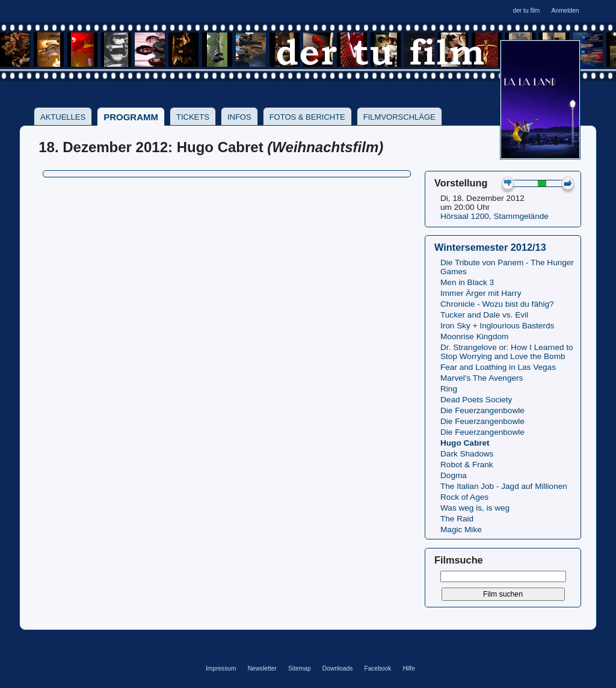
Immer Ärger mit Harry (481, 293)
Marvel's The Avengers (482, 378)
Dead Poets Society (476, 400)
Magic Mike (461, 530)
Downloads (338, 668)
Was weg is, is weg (475, 508)
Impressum (221, 668)
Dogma (454, 475)
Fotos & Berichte (307, 117)
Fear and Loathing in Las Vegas (498, 367)
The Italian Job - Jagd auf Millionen (504, 486)
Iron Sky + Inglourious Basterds (497, 326)
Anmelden (565, 11)
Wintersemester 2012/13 (490, 247)
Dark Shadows (467, 454)
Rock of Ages (464, 497)
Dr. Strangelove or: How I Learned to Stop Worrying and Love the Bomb (507, 352)
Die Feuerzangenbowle (482, 410)
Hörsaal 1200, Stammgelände (494, 216)
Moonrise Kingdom (474, 336)
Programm (131, 117)
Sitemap (300, 668)
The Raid (457, 519)
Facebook (377, 668)
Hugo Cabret (465, 443)
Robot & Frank (467, 465)
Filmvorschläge (399, 117)
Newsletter (262, 668)
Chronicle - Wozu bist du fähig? (497, 304)
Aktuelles (63, 117)
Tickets (193, 117)
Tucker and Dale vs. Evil (484, 315)
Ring (449, 389)
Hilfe (408, 668)
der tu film (526, 11)
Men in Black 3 (467, 282)
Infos (239, 117)
